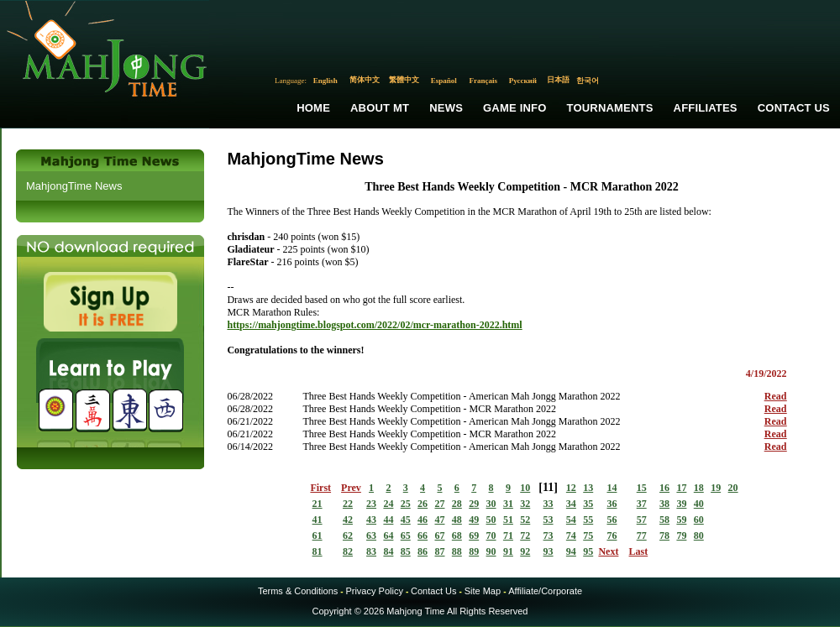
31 (508, 504)
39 (681, 504)
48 (457, 520)
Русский (523, 81)
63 (371, 536)
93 (549, 551)
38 (664, 504)
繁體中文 (404, 80)
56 (612, 520)
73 (549, 536)
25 (406, 504)
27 (439, 504)
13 (588, 488)
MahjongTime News (74, 186)
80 (699, 536)
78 (664, 536)
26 (423, 504)
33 (549, 504)
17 (681, 488)
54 (571, 520)
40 (699, 504)
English (325, 81)
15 (642, 488)
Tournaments (610, 108)
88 (457, 551)
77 (642, 536)
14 (612, 488)
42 (348, 520)
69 (474, 536)
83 (371, 551)
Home (313, 108)
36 (612, 504)
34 (571, 504)
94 (571, 551)
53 (549, 520)
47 (439, 520)
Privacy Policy (374, 591)
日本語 (558, 80)
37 (642, 504)
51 (508, 520)
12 (571, 488)
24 (388, 504)
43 (371, 520)
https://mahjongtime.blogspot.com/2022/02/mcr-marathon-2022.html (374, 325)
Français (484, 81)
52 (525, 520)
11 (548, 487)
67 (439, 536)
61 (318, 536)
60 (699, 520)
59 (681, 520)
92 (525, 551)
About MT (380, 108)
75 (588, 536)
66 (423, 536)
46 (423, 520)
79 (681, 536)
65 (406, 536)
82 (348, 551)
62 (348, 536)
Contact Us (794, 108)
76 (612, 536)
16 (664, 488)
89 (474, 551)
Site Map (483, 591)
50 (491, 520)
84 (388, 551)
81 (318, 551)
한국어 (588, 81)
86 (423, 551)
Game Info (514, 108)
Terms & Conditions (298, 591)
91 (508, 551)
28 (457, 504)
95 (588, 551)
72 (525, 536)
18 (699, 488)
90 (491, 551)
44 (388, 520)
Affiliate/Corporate (545, 591)
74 (571, 536)
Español (444, 81)
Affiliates (706, 108)
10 (525, 488)
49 (474, 520)
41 (318, 520)
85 (406, 551)
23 (371, 504)
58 (664, 520)
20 (733, 488)
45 (406, 520)
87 (439, 551)
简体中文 (365, 80)
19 (716, 488)
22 (348, 504)
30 (491, 504)
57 (642, 520)
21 (318, 504)
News (446, 108)
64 (388, 536)
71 (508, 536)
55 (588, 520)
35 (588, 504)
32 (525, 504)
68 (457, 536)
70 (491, 536)
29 (474, 504)
